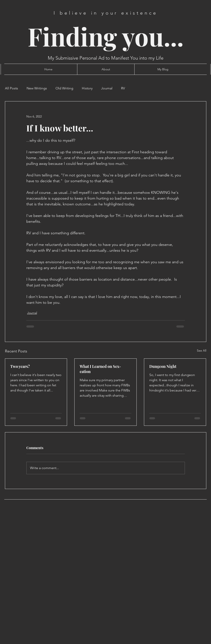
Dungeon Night (163, 366)
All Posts (11, 88)
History (87, 88)
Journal (107, 88)
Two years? (20, 366)
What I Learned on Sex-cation (100, 369)
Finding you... (106, 36)
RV (123, 88)
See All (202, 351)
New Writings (37, 88)
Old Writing (64, 88)
